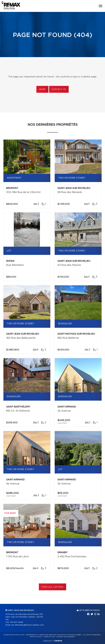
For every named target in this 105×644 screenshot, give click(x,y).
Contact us (59, 89)
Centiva (58, 641)
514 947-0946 (17, 622)
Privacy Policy (36, 637)
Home (42, 89)
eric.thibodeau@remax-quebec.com (28, 625)
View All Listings (52, 587)
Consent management (66, 637)
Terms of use (49, 637)
